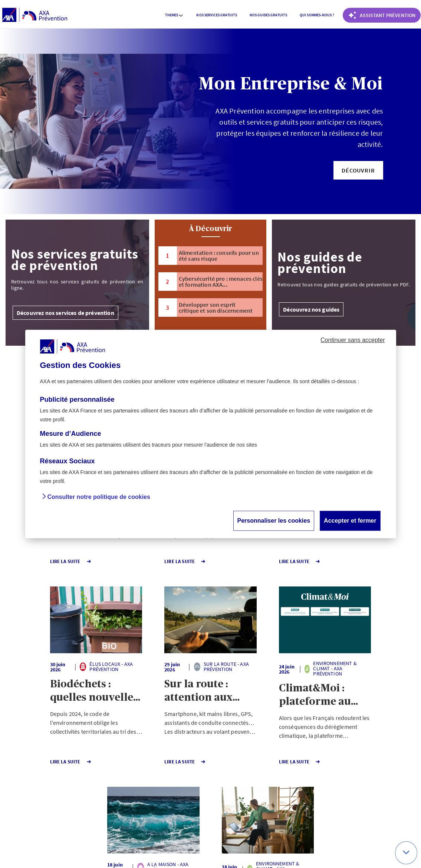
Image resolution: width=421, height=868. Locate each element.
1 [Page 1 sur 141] (169, 787)
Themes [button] (174, 15)
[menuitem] (174, 15)
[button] (358, 170)
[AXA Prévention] (35, 15)
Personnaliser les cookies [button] (274, 521)
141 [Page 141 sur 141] (196, 787)
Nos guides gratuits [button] (268, 15)
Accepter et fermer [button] (350, 521)
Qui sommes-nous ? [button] (317, 15)
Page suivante (235, 787)
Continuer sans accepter (353, 340)
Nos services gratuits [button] (216, 15)
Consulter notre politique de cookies (99, 497)
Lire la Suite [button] (35, 561)
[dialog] (211, 434)
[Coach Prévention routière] (382, 15)
